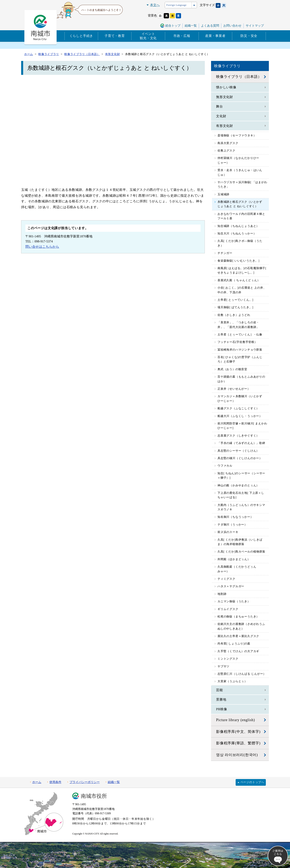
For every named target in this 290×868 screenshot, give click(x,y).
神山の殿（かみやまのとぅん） (238, 485)
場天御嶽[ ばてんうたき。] (235, 307)
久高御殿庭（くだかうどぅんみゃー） (237, 569)
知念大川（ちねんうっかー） (237, 233)
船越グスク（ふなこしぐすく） (238, 408)
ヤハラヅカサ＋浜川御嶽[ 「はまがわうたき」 (242, 184)
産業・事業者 (215, 36)
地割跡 (222, 594)
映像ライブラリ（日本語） (239, 77)
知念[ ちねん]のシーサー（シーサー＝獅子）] (241, 476)
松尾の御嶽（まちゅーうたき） (238, 617)
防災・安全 (249, 36)
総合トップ (173, 26)
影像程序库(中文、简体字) (238, 732)
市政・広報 (182, 36)
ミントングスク (228, 659)
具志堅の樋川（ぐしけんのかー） (240, 458)
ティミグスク (226, 579)
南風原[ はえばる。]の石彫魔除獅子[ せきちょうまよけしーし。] (242, 270)
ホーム (37, 782)
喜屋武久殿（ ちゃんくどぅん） (239, 280)
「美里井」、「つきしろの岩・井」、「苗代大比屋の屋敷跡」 (238, 325)
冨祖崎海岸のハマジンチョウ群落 (240, 350)
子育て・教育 (115, 36)
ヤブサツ (223, 666)
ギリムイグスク (228, 609)
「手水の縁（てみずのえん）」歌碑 (241, 443)
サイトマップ (255, 26)
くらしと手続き (81, 36)
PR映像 (222, 709)
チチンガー (225, 253)
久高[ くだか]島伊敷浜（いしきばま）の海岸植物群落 (240, 542)
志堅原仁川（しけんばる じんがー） (242, 674)
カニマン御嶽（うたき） (234, 601)
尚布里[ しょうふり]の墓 (234, 644)
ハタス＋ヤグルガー (231, 586)
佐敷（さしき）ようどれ (234, 315)
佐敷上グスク (226, 151)
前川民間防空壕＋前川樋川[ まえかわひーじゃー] (242, 426)
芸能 (220, 690)
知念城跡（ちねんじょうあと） (238, 226)
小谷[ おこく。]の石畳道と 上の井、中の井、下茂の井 (242, 290)
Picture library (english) (236, 720)
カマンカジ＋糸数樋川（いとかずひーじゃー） (240, 398)
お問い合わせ (232, 26)
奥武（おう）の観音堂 (232, 369)
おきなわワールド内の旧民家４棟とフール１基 (241, 216)
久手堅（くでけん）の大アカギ (238, 651)
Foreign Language (176, 5)
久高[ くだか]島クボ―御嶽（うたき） (240, 243)
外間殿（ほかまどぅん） (234, 559)
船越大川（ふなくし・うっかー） (240, 416)
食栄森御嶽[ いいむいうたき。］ (239, 261)
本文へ (155, 5)
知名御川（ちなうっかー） (235, 517)
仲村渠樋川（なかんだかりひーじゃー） (238, 160)
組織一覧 (191, 26)
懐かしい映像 (226, 87)
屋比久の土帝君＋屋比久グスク (238, 636)
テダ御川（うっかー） (232, 525)
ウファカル (225, 466)
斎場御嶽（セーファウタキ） (237, 135)
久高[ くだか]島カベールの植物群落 (241, 552)
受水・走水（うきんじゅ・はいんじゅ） (240, 172)
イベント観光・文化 (148, 36)
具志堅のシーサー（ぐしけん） (238, 451)
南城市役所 (94, 796)
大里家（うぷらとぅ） (232, 681)
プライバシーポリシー (85, 782)
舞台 (220, 106)
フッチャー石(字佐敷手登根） (237, 342)
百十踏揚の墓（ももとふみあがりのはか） (241, 379)
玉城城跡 (223, 194)
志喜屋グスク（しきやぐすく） (238, 436)
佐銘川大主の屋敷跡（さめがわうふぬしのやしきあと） (241, 626)
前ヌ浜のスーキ (228, 532)
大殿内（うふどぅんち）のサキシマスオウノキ (241, 507)
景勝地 (221, 699)
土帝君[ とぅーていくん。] (235, 300)
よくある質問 (210, 26)
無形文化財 (225, 97)
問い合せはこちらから (42, 247)
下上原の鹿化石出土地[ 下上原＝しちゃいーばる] (241, 495)
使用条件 (55, 782)
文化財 (221, 116)
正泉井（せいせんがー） (234, 389)
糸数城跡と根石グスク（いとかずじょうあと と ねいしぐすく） (240, 204)
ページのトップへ (252, 782)
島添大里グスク (228, 143)
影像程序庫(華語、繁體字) (238, 743)
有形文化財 (225, 126)
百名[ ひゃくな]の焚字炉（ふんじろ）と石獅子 (240, 359)
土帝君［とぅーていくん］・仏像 (240, 335)
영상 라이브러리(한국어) (237, 755)
